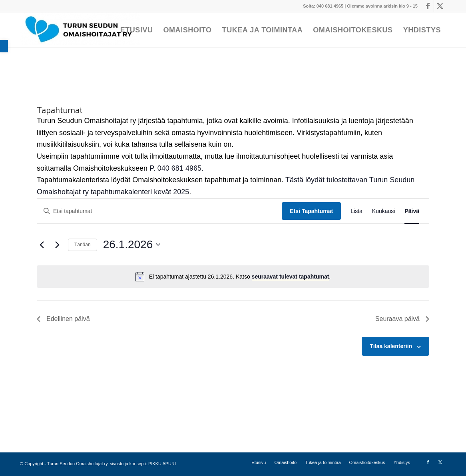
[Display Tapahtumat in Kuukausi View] (384, 211)
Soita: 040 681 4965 (323, 6)
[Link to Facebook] (428, 6)
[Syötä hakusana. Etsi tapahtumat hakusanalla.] (159, 211)
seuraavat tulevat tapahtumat (291, 277)
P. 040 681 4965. (176, 168)
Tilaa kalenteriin (391, 346)
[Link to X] (440, 6)
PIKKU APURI (162, 464)
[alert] (233, 277)
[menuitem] (137, 30)
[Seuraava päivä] (57, 245)
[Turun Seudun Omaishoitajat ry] (80, 30)
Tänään (83, 245)
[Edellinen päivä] (42, 245)
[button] (4, 46)
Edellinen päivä (63, 319)
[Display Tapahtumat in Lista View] (356, 211)
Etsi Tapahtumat (311, 211)
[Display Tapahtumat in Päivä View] (412, 211)
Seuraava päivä (402, 319)
